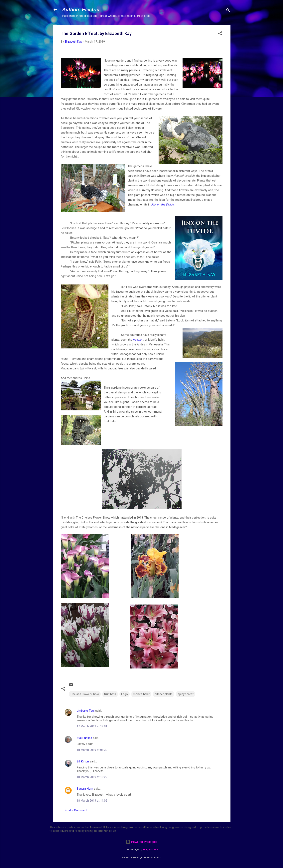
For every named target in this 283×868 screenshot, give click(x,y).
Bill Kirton (83, 761)
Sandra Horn (85, 789)
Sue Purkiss (84, 738)
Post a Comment (76, 810)
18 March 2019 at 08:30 (92, 750)
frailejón (138, 340)
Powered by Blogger (141, 842)
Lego (125, 694)
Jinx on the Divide (163, 205)
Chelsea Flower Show (85, 694)
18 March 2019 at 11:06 (92, 801)
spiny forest (186, 694)
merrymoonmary (150, 850)
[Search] (228, 11)
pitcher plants (164, 694)
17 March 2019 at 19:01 (92, 726)
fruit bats (110, 694)
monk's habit (141, 694)
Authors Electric (81, 9)
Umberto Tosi (86, 711)
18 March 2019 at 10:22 (92, 777)
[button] (220, 34)
